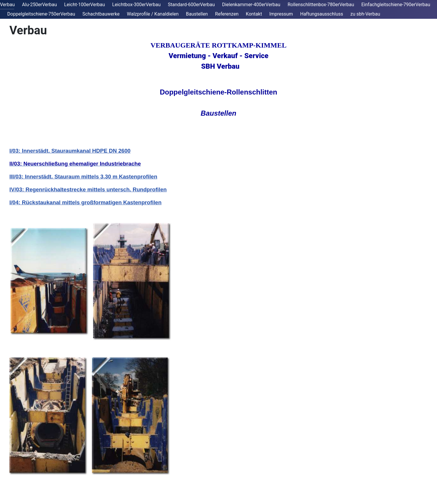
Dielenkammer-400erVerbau (251, 5)
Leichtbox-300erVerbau (136, 5)
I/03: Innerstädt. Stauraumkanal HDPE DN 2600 (70, 151)
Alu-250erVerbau (39, 5)
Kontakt (254, 14)
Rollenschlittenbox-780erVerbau (321, 5)
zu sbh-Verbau (365, 14)
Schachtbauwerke (101, 14)
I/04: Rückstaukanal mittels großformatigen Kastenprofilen (85, 202)
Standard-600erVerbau (191, 5)
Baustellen (197, 14)
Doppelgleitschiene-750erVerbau (41, 14)
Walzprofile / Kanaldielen (153, 14)
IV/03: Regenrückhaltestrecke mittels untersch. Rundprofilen (88, 189)
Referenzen (227, 14)
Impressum (281, 14)
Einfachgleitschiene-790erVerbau (396, 5)
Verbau (7, 5)
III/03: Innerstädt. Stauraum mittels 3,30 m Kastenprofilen (83, 177)
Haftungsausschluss (322, 14)
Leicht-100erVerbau (85, 5)
